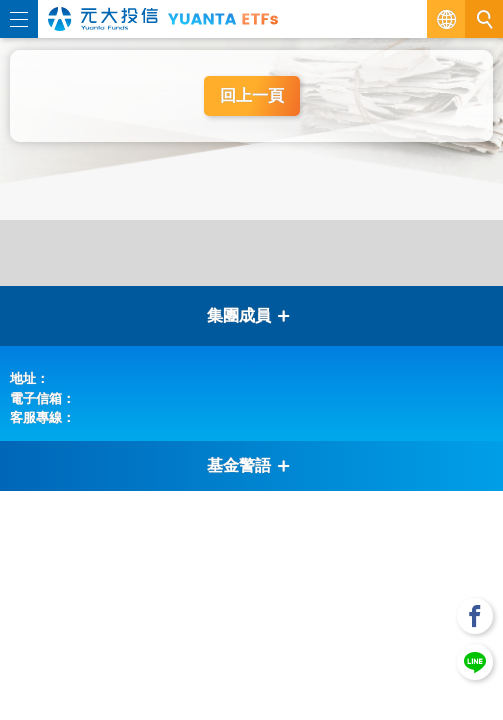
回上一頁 (252, 95)
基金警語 (249, 465)
